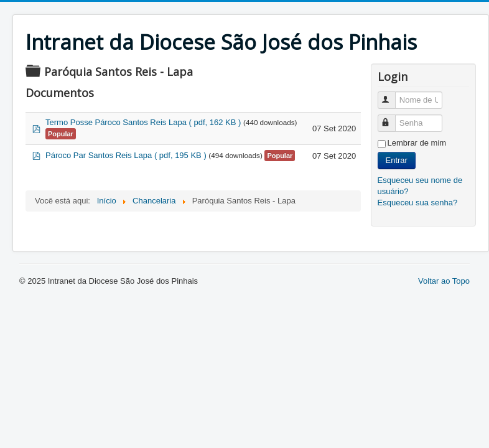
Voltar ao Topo (444, 281)
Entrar (397, 160)
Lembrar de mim (417, 143)
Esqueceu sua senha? (418, 203)
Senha (392, 118)
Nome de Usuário (392, 95)
